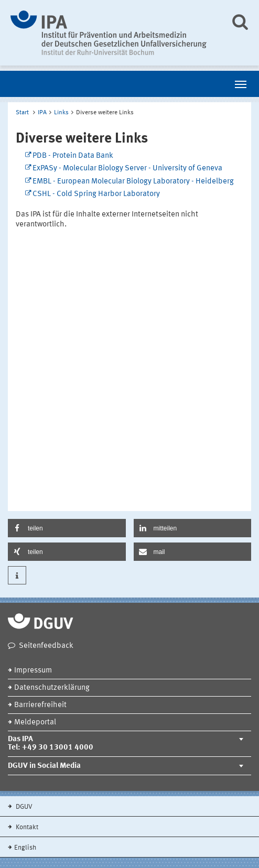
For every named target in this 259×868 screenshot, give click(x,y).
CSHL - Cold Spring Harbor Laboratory (96, 194)
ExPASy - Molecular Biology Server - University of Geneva (127, 169)
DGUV (23, 807)
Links (61, 113)
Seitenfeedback (46, 646)
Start (22, 113)
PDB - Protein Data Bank (73, 156)
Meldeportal (35, 723)
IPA (42, 113)
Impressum (33, 671)
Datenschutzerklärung (52, 688)
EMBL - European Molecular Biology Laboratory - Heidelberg (133, 182)
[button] (67, 528)
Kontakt (26, 827)
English (25, 848)
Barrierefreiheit (40, 705)
